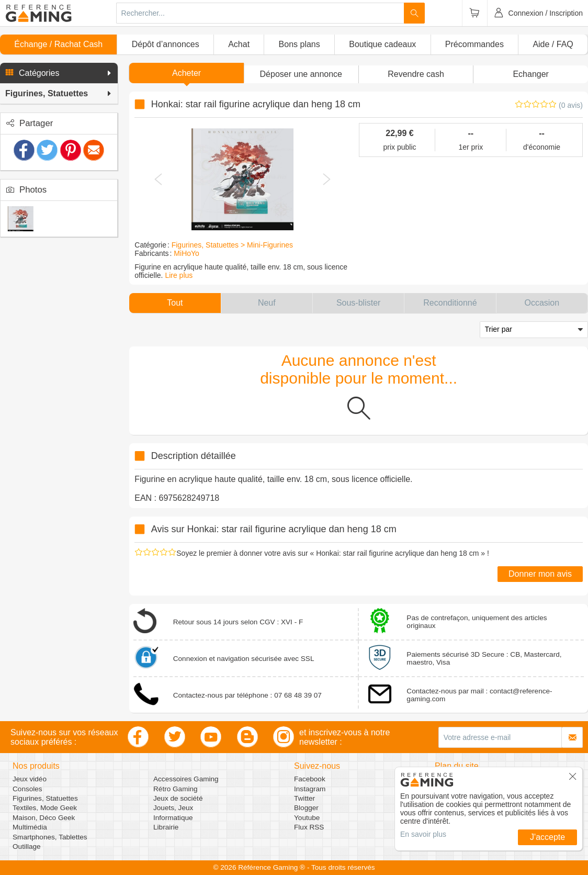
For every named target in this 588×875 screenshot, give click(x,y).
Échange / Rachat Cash (58, 44)
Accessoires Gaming (186, 779)
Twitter (304, 798)
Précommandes (474, 44)
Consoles (27, 789)
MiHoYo (186, 253)
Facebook (310, 779)
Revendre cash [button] (416, 74)
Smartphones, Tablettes (50, 837)
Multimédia (30, 827)
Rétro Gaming (176, 789)
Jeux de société (178, 798)
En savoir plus (423, 834)
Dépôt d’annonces (166, 44)
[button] (59, 73)
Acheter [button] (186, 73)
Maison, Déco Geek (44, 818)
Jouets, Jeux (173, 808)
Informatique (173, 818)
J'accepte (547, 837)
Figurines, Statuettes (45, 798)
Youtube (307, 818)
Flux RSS (309, 827)
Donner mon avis (540, 574)
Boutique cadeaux (382, 44)
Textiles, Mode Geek (45, 808)
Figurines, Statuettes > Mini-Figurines (232, 245)
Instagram (310, 789)
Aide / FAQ (553, 44)
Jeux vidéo (30, 779)
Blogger (306, 808)
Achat (239, 44)
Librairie (166, 827)
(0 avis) (571, 105)
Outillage (27, 846)
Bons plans (299, 44)
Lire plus (179, 275)
